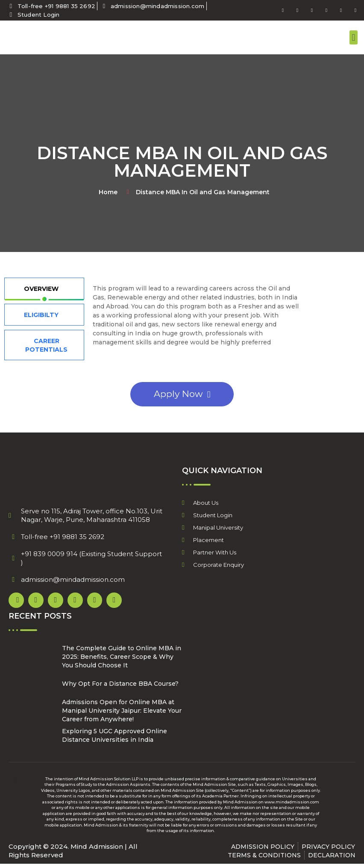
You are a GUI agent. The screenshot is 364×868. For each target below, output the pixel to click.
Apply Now (182, 394)
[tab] (44, 289)
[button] (354, 37)
